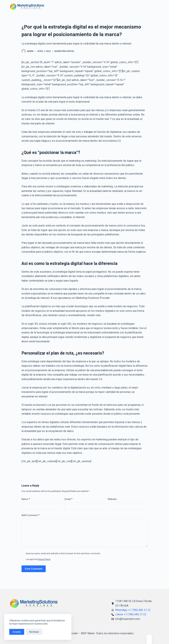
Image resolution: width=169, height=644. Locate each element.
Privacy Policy (44, 559)
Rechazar (34, 632)
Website (112, 499)
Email (69, 499)
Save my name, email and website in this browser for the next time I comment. (63, 553)
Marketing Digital (64, 51)
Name (26, 499)
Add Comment (30, 515)
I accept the (38, 559)
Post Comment (34, 569)
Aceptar (17, 632)
